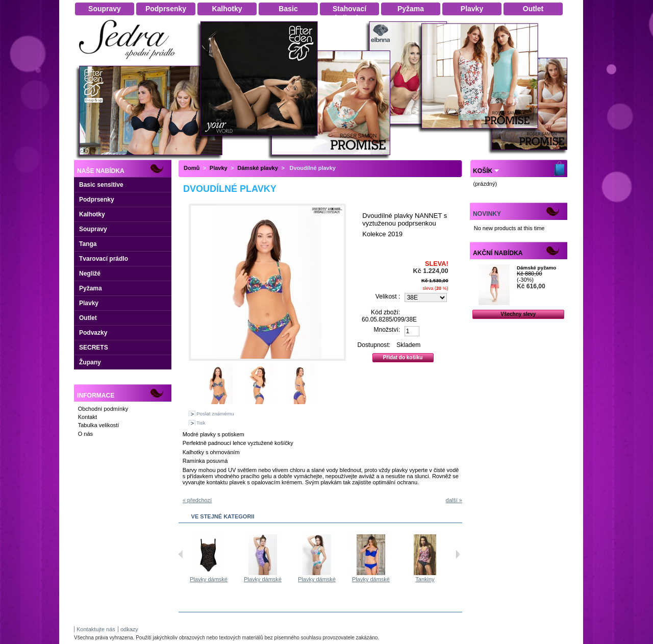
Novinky (487, 214)
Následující (458, 554)
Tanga (88, 244)
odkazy (129, 629)
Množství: (387, 330)
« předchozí (197, 500)
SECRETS (94, 348)
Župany (90, 362)
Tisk (201, 423)
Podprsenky (97, 200)
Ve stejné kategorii (223, 516)
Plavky (89, 303)
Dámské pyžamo (536, 268)
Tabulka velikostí (99, 425)
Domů (192, 168)
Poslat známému (215, 414)
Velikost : (388, 296)
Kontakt (87, 417)
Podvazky (93, 333)
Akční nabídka (498, 253)
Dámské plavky (258, 168)
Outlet (88, 318)
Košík (483, 171)
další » (454, 500)
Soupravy (93, 229)
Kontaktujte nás (96, 629)
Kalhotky (92, 214)
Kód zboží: (385, 312)
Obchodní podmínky (103, 409)
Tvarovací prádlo (104, 259)
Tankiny (425, 579)
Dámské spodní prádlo (130, 62)
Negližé (90, 274)
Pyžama (91, 288)
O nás (85, 434)
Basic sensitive (101, 185)
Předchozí (181, 554)
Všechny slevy (518, 314)
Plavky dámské (209, 579)
